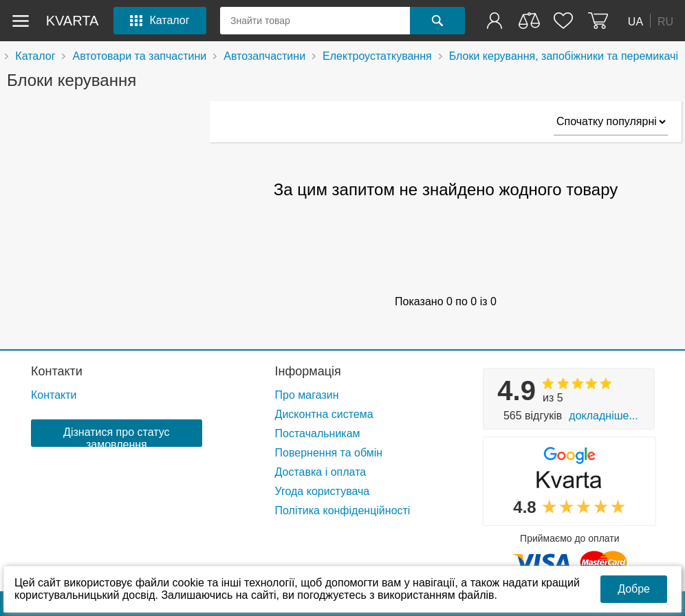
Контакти (57, 371)
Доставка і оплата (321, 472)
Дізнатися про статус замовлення (116, 437)
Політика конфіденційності (343, 510)
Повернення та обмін (329, 453)
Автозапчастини (264, 56)
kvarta (73, 21)
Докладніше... (603, 416)
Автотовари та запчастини (139, 56)
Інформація (308, 371)
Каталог (35, 56)
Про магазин (307, 395)
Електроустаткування (377, 56)
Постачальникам (318, 433)
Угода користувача (323, 491)
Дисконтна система (324, 414)
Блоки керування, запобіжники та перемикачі (564, 56)
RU (665, 21)
